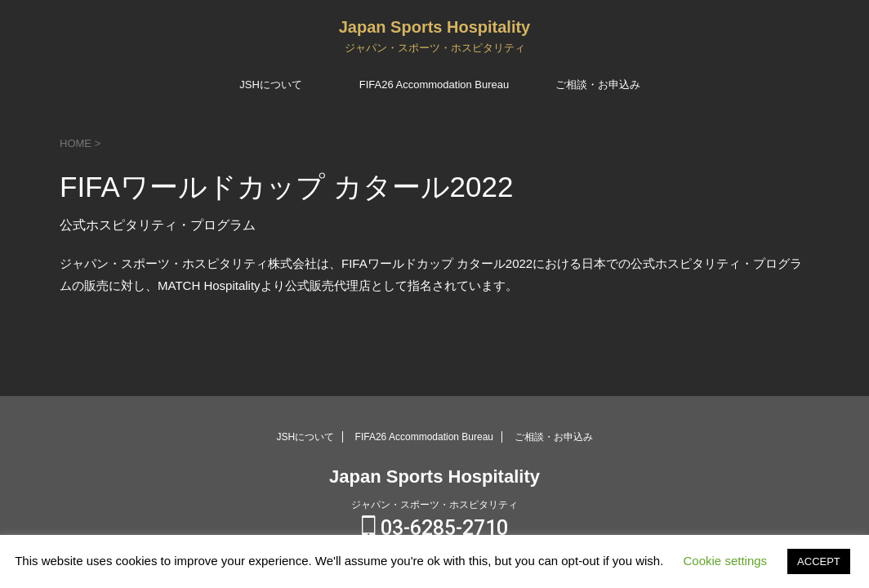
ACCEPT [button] (819, 561)
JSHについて (271, 85)
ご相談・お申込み (598, 85)
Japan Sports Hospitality (435, 27)
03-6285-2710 (435, 528)
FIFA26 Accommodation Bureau (434, 85)
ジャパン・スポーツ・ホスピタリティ (434, 505)
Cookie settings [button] (726, 561)
